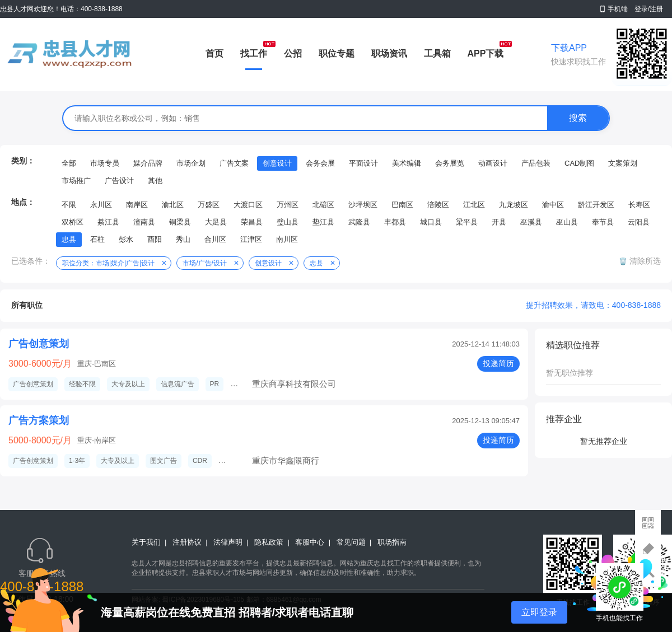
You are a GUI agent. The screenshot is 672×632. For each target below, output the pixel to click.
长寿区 (639, 205)
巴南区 (402, 205)
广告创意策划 (39, 344)
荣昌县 (252, 222)
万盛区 (209, 205)
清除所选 (644, 261)
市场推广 (76, 181)
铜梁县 (180, 222)
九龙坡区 (514, 205)
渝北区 (173, 205)
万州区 (288, 205)
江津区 (251, 239)
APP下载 (486, 53)
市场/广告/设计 (205, 263)
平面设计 (363, 163)
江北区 (474, 205)
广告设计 (119, 181)
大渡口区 (248, 205)
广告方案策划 (39, 420)
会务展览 (450, 163)
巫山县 (567, 222)
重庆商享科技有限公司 (294, 384)
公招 (293, 53)
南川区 (287, 239)
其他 (155, 181)
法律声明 (228, 542)
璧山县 (288, 222)
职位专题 (337, 53)
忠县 (69, 239)
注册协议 (187, 542)
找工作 (254, 53)
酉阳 (155, 239)
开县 (499, 222)
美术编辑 (407, 163)
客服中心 (310, 542)
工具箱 (437, 53)
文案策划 (623, 163)
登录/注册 (649, 9)
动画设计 (493, 163)
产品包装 (536, 163)
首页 (214, 53)
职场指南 (392, 542)
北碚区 (323, 205)
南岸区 (137, 205)
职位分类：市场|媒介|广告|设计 (108, 263)
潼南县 (144, 222)
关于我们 (146, 542)
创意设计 (277, 163)
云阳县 (639, 222)
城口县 (431, 222)
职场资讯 (389, 53)
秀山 (183, 239)
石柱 (97, 239)
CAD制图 (579, 163)
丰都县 (395, 222)
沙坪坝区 (363, 205)
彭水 (126, 239)
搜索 (578, 118)
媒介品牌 (148, 163)
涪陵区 (438, 205)
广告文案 (234, 163)
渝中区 (553, 205)
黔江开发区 (596, 205)
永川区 (101, 205)
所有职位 (27, 305)
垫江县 (323, 222)
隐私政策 (269, 542)
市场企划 (191, 163)
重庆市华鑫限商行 (286, 460)
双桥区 (73, 222)
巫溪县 (531, 222)
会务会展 (320, 163)
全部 (69, 163)
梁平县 (467, 222)
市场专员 (105, 163)
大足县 (216, 222)
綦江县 (108, 222)
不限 (69, 205)
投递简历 (498, 363)
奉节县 (603, 222)
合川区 (215, 239)
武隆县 (359, 222)
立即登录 (539, 612)
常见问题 (351, 542)
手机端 (618, 9)
